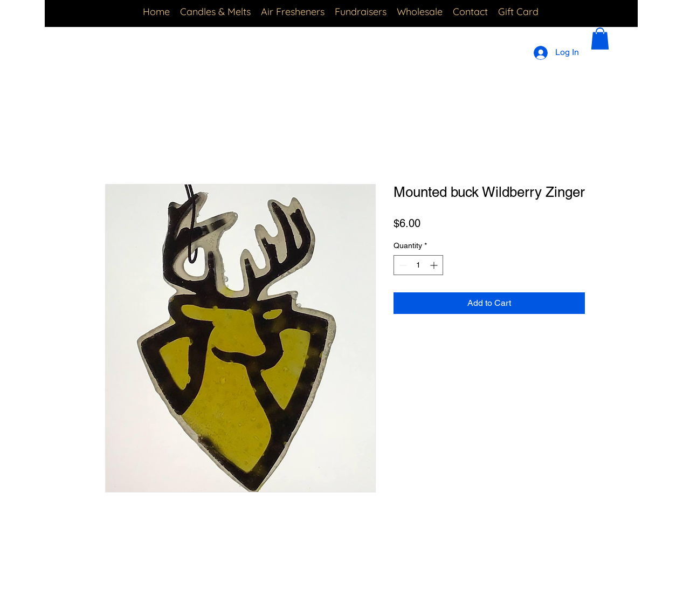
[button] (600, 39)
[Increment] (435, 265)
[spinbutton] (418, 265)
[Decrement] (402, 265)
